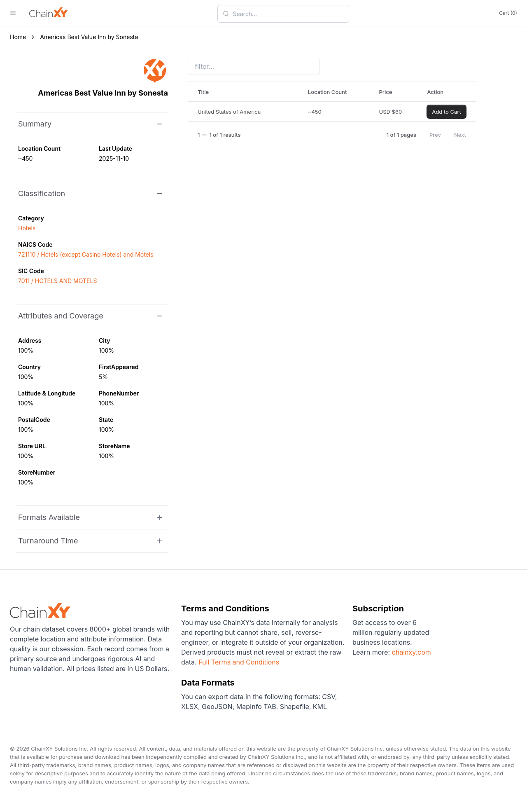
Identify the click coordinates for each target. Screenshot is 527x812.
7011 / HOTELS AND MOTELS (57, 281)
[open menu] (13, 13)
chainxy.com (410, 652)
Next (460, 135)
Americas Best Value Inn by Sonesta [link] (89, 37)
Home (18, 37)
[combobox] (288, 14)
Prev (435, 135)
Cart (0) (508, 13)
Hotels (27, 228)
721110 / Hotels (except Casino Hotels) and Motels (86, 254)
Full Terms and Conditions (239, 662)
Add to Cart (447, 112)
